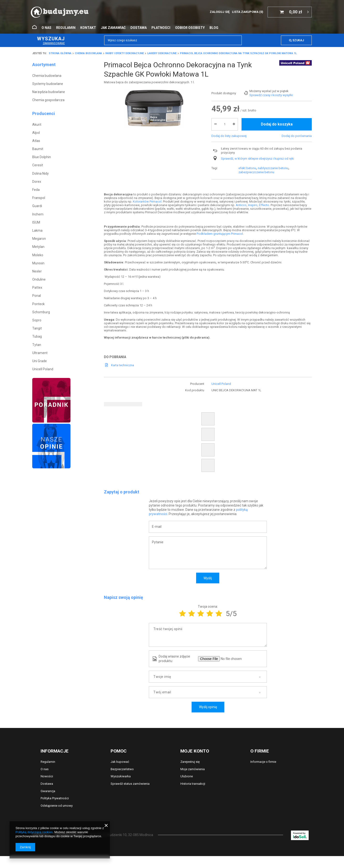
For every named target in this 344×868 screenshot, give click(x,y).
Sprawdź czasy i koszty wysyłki (271, 113)
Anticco (241, 205)
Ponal (37, 296)
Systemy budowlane (48, 84)
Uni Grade (40, 361)
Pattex (37, 288)
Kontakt (88, 28)
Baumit (38, 149)
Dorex (37, 182)
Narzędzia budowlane (49, 92)
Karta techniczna (123, 365)
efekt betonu (247, 91)
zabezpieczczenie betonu (256, 95)
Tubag (37, 336)
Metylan (38, 247)
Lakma (37, 230)
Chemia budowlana (88, 53)
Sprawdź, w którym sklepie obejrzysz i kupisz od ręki (258, 176)
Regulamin (66, 28)
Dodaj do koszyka (277, 142)
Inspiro (253, 205)
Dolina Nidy (40, 173)
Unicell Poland (43, 369)
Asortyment (44, 65)
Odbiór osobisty (190, 28)
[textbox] (173, 40)
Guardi (37, 206)
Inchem (38, 214)
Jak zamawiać (113, 28)
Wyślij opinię (208, 707)
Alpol (36, 133)
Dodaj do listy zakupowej (229, 154)
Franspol (39, 198)
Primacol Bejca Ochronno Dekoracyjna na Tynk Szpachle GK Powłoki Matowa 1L (238, 53)
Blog (214, 28)
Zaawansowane (54, 43)
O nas (46, 28)
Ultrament (40, 353)
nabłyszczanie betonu (273, 91)
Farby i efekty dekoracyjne (125, 53)
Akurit (37, 125)
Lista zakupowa (248, 12)
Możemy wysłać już (263, 109)
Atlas (36, 141)
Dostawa (139, 28)
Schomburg (41, 312)
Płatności (161, 28)
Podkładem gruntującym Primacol (220, 234)
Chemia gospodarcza (48, 100)
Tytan (37, 345)
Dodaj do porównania (297, 154)
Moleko (38, 255)
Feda (36, 190)
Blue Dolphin (42, 157)
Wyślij (208, 578)
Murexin (38, 263)
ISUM (36, 222)
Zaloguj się (220, 12)
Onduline (39, 279)
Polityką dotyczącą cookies (34, 832)
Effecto (264, 205)
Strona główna (60, 53)
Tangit (37, 328)
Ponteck (38, 304)
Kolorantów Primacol (147, 201)
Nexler (37, 271)
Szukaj (296, 40)
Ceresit (38, 165)
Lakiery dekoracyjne (162, 53)
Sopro (37, 320)
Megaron (39, 239)
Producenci (44, 113)
